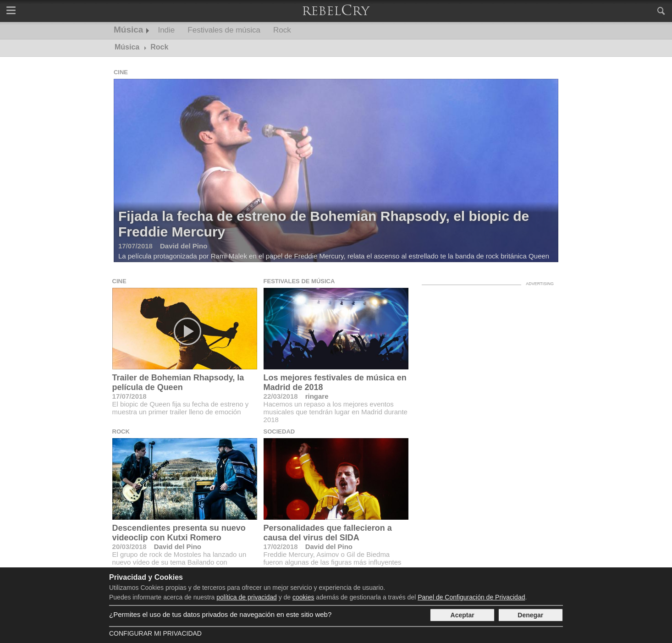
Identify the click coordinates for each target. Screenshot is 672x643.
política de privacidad (247, 597)
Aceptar (463, 615)
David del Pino (178, 547)
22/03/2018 (281, 396)
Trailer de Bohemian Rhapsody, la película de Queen (178, 382)
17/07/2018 (129, 396)
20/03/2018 (129, 547)
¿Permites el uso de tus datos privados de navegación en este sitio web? (220, 614)
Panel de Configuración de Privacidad (471, 597)
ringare (317, 396)
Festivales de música (224, 30)
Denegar (530, 615)
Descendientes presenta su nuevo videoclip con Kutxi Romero (179, 533)
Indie (166, 30)
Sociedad (279, 431)
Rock (282, 30)
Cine (121, 72)
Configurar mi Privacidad (155, 633)
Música (128, 30)
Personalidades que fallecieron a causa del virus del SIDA (328, 533)
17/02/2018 (281, 547)
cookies (303, 597)
